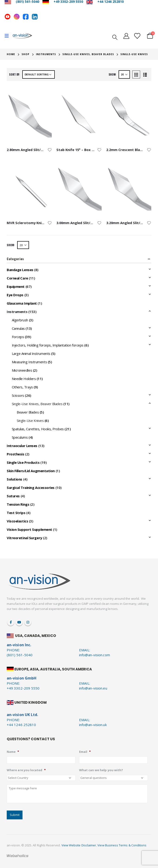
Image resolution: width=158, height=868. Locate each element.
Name (13, 752)
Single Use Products (23, 462)
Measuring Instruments (29, 362)
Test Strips (16, 513)
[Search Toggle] (115, 37)
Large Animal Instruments (31, 353)
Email (85, 752)
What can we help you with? (101, 770)
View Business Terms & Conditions (122, 845)
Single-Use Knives (30, 421)
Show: (113, 74)
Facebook (11, 622)
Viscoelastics (17, 521)
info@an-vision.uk (93, 725)
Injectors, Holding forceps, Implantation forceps (48, 345)
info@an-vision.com (95, 655)
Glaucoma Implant (22, 303)
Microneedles (22, 370)
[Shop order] (39, 74)
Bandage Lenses (20, 270)
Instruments (17, 312)
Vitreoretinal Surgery (24, 538)
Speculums (20, 437)
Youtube (19, 622)
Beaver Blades (28, 412)
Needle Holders (24, 379)
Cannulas (18, 328)
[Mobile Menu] (8, 36)
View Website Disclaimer (79, 845)
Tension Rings (18, 504)
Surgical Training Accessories (31, 488)
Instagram (28, 622)
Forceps (18, 337)
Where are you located (26, 770)
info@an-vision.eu (93, 688)
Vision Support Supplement (29, 529)
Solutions (15, 479)
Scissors (18, 395)
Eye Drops (15, 295)
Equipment (16, 286)
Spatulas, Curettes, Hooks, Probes (38, 429)
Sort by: (15, 74)
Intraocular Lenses (22, 446)
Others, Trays (22, 387)
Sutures (13, 496)
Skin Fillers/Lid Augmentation (31, 471)
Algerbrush (20, 320)
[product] (29, 115)
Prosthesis (16, 454)
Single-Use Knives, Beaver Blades (37, 404)
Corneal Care (17, 278)
